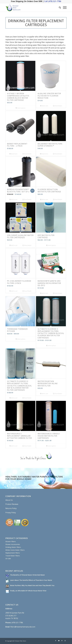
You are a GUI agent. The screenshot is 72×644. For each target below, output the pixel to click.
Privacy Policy (11, 513)
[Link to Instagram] (65, 641)
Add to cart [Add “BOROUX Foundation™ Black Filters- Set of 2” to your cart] (13, 199)
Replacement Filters (13, 553)
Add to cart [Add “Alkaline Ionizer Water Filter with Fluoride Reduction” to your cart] (44, 106)
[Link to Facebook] (56, 641)
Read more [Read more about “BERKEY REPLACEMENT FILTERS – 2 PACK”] (13, 154)
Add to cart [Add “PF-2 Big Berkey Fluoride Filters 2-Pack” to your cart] (13, 291)
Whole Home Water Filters (15, 550)
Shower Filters (11, 541)
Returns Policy (11, 508)
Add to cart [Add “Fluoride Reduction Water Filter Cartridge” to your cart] (44, 199)
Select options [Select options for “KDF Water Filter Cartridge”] (51, 245)
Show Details (58, 106)
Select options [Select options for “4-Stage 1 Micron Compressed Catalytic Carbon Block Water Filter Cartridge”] (20, 108)
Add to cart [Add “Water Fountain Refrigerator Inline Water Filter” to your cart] (44, 394)
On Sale (8, 558)
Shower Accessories (13, 544)
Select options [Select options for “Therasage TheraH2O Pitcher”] (20, 339)
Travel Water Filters (13, 556)
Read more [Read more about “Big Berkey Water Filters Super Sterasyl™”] (44, 154)
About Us (9, 500)
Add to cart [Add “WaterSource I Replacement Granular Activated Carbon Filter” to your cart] (13, 446)
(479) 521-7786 (17, 623)
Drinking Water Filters (13, 547)
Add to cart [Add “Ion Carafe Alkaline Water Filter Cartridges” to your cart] (13, 245)
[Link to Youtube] (59, 641)
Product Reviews (12, 504)
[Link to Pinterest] (62, 641)
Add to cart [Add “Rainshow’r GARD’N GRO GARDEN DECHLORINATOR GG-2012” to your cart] (44, 293)
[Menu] (64, 7)
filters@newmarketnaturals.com (23, 627)
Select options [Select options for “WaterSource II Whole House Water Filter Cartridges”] (51, 446)
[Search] (59, 7)
